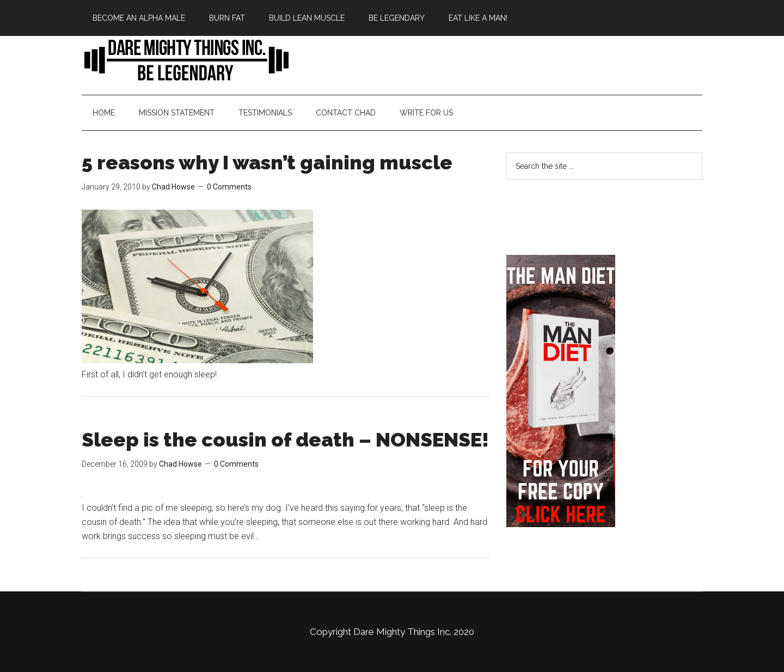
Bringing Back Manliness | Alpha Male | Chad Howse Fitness (185, 59)
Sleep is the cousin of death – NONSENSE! (285, 439)
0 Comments (229, 187)
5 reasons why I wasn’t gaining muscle (267, 162)
